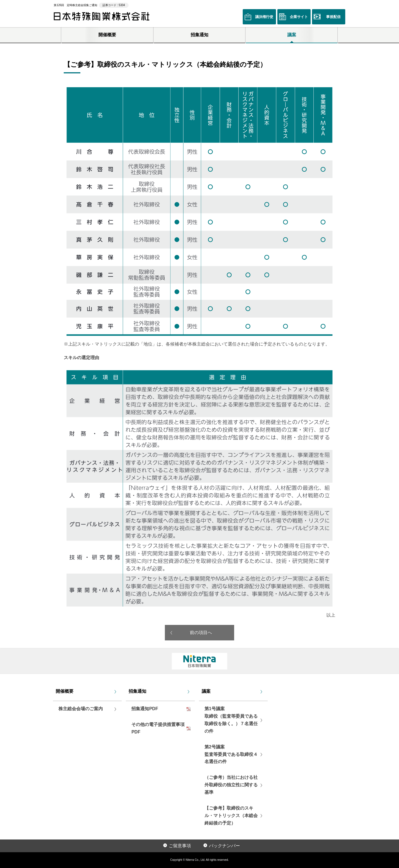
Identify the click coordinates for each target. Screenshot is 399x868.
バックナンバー (224, 846)
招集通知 (199, 35)
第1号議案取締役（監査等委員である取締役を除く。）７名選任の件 (231, 720)
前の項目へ (201, 633)
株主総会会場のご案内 (81, 709)
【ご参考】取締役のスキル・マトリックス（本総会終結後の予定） (231, 816)
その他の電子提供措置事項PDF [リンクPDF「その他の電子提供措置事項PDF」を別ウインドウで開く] (158, 728)
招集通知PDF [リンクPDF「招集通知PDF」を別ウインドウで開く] (145, 709)
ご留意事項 (180, 846)
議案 (292, 35)
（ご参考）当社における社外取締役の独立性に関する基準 (231, 785)
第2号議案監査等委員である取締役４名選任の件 (231, 754)
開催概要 (107, 35)
